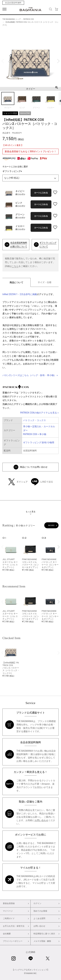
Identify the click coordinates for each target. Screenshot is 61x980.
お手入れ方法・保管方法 (14, 926)
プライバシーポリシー (13, 941)
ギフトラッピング (13, 171)
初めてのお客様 (40, 911)
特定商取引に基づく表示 (44, 934)
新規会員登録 (9, 903)
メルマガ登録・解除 (42, 941)
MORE (51, 525)
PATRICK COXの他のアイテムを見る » (39, 413)
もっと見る (31, 512)
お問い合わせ (41, 820)
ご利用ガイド (9, 918)
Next (58, 61)
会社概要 (7, 934)
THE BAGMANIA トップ (12, 19)
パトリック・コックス (34, 420)
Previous (3, 61)
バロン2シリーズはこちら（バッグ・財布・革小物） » (30, 375)
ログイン (37, 903)
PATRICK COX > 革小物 (35, 434)
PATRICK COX (28, 19)
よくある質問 (39, 918)
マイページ (8, 911)
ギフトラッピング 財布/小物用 (39, 442)
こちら (15, 266)
